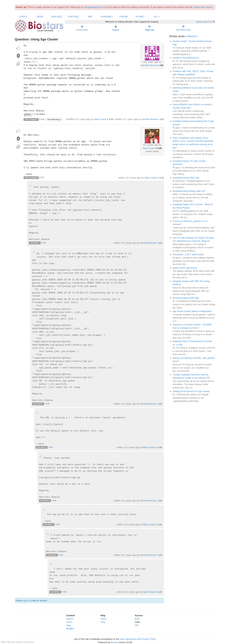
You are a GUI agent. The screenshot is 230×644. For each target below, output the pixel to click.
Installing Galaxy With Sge (186, 178)
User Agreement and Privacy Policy (138, 639)
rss (212, 22)
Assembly (107, 17)
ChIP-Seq (73, 17)
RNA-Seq (57, 17)
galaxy (28, 114)
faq (206, 22)
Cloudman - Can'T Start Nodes (188, 254)
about (199, 22)
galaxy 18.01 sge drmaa (185, 268)
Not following (54, 119)
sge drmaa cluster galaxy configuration (192, 311)
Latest (23, 17)
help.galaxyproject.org (95, 7)
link (43, 119)
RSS (137, 619)
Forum (123, 17)
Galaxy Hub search (203, 7)
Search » (193, 36)
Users (69, 622)
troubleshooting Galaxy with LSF (189, 191)
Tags (69, 625)
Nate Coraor (100, 119)
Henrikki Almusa (149, 65)
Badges (70, 628)
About (104, 619)
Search (70, 619)
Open (40, 17)
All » (157, 17)
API (137, 625)
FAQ (103, 622)
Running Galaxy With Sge (186, 298)
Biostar (114, 642)
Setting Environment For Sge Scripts (191, 391)
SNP (90, 17)
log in (26, 601)
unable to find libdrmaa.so (186, 58)
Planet (140, 17)
